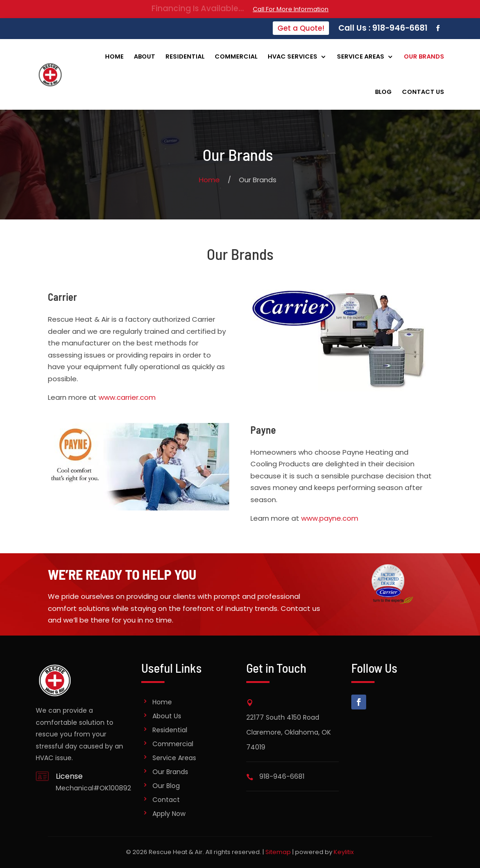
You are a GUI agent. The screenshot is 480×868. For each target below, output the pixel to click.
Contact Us (423, 92)
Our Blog (166, 786)
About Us (167, 716)
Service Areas (361, 56)
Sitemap (278, 852)
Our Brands (424, 56)
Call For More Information (291, 9)
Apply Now (169, 814)
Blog (383, 92)
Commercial (236, 56)
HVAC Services (293, 56)
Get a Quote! (301, 28)
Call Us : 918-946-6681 (383, 28)
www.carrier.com (127, 397)
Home (114, 56)
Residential (185, 56)
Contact (166, 800)
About (145, 56)
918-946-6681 (282, 776)
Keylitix (344, 852)
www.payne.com (330, 518)
